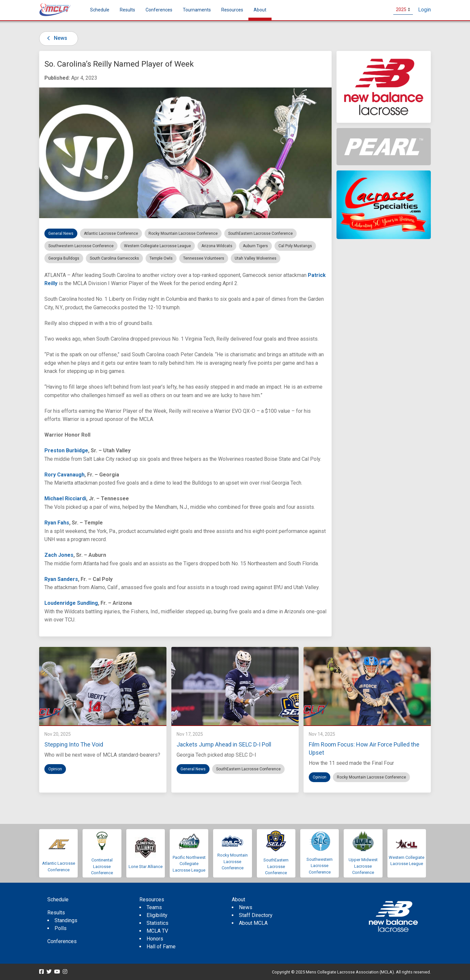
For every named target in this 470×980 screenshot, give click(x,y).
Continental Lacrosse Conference (102, 866)
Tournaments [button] (197, 10)
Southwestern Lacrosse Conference (320, 866)
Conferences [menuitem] (62, 941)
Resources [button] (232, 10)
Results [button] (127, 10)
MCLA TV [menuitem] (157, 931)
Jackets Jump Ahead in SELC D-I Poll (224, 744)
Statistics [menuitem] (157, 923)
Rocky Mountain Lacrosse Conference (233, 861)
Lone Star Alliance (146, 867)
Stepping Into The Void (74, 744)
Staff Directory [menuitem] (256, 915)
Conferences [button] (159, 10)
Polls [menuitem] (61, 928)
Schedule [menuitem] (100, 10)
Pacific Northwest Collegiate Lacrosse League (189, 864)
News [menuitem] (246, 907)
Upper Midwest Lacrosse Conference (363, 866)
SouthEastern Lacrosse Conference (276, 866)
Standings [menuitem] (66, 920)
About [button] (260, 10)
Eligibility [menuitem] (157, 915)
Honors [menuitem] (155, 939)
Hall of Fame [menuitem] (161, 947)
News (56, 38)
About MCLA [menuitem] (253, 923)
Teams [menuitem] (154, 907)
